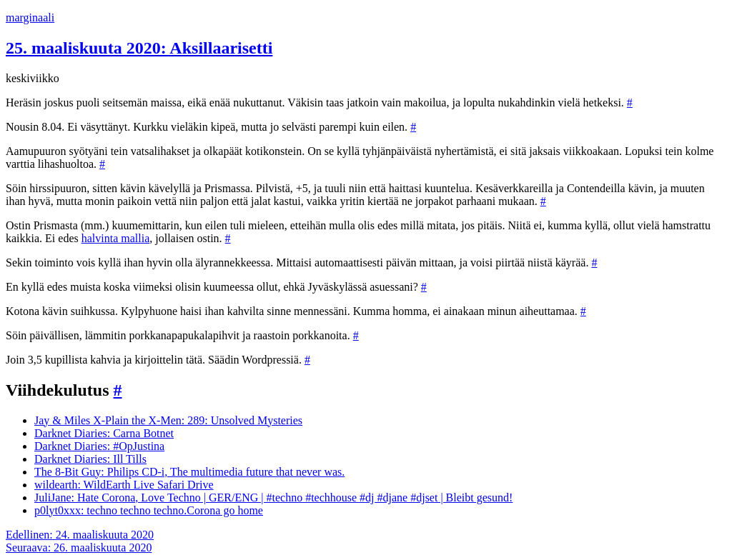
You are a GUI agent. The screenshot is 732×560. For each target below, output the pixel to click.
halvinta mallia (116, 238)
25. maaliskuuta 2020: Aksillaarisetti (139, 48)
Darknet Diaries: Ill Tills (90, 459)
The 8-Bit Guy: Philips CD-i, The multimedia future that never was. (189, 472)
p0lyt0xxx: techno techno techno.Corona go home (149, 510)
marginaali (30, 17)
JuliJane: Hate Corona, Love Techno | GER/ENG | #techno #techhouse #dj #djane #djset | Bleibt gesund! (273, 497)
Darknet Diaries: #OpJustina (99, 446)
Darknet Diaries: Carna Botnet (104, 433)
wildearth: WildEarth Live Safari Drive (124, 485)
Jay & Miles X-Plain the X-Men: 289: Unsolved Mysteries (168, 420)
